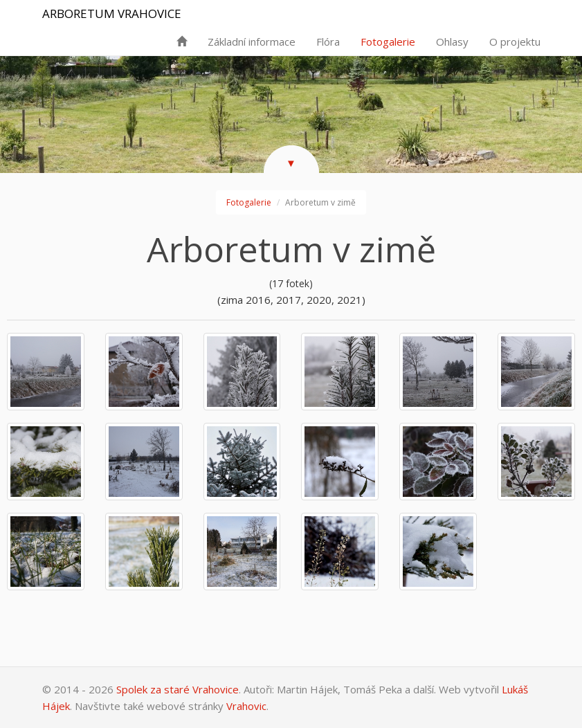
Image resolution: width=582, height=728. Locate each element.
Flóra (328, 42)
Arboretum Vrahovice (112, 13)
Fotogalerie (388, 42)
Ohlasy (452, 42)
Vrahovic (246, 706)
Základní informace (252, 42)
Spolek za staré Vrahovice (178, 689)
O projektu (515, 42)
